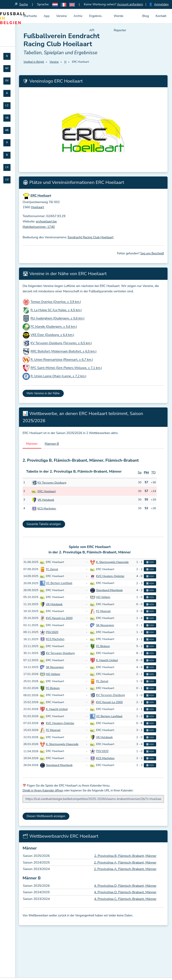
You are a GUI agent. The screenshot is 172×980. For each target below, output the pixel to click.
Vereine (61, 16)
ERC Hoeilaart (47, 491)
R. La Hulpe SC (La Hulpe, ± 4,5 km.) (56, 310)
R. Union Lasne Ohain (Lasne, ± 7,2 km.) (58, 376)
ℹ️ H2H (150, 562)
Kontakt (161, 16)
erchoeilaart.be (46, 222)
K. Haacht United (107, 660)
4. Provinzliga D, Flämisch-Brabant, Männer (125, 886)
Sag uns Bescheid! (152, 254)
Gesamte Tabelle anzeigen (44, 524)
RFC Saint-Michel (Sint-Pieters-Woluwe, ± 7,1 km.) (66, 368)
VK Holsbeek (46, 500)
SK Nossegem (105, 625)
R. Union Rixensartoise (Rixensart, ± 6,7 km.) (62, 360)
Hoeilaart (37, 207)
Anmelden (161, 4)
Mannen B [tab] (52, 444)
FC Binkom (103, 646)
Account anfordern (130, 4)
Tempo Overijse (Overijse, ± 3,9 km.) (56, 302)
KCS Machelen (47, 509)
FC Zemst (52, 569)
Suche (24, 4)
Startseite (30, 16)
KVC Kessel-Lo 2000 (59, 618)
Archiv (78, 16)
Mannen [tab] (32, 444)
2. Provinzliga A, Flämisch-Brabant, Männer (125, 862)
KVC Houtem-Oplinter (110, 576)
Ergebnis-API (96, 19)
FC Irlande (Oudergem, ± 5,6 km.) (54, 327)
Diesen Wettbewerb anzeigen (46, 816)
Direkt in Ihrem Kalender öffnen (43, 791)
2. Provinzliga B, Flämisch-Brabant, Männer (125, 856)
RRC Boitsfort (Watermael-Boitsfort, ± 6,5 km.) (64, 352)
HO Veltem (103, 597)
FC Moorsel (103, 611)
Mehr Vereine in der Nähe (43, 394)
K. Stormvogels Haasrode (113, 562)
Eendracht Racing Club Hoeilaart (91, 238)
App (47, 16)
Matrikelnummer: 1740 (39, 227)
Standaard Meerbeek (109, 590)
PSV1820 (52, 632)
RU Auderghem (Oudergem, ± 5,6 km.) (58, 319)
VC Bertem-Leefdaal (59, 583)
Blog (146, 16)
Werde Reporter (120, 19)
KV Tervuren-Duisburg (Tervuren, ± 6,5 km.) (61, 343)
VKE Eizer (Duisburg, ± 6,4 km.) (52, 335)
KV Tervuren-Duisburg (52, 483)
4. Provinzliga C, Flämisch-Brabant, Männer (125, 899)
